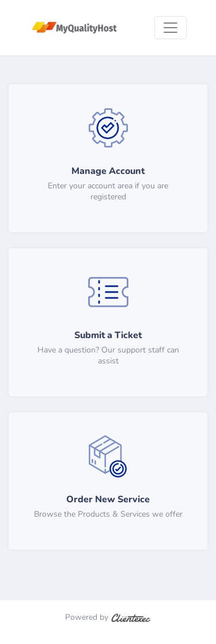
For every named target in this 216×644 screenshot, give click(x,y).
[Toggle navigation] (170, 28)
